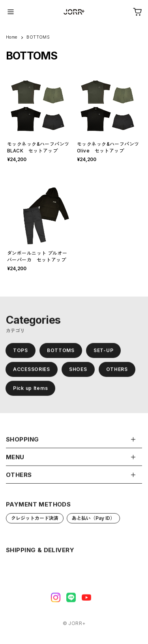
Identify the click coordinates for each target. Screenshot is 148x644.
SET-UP (103, 352)
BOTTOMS (61, 352)
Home (12, 37)
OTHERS (117, 371)
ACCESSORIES (32, 371)
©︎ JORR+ (74, 625)
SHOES (78, 371)
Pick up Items (30, 390)
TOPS (21, 352)
